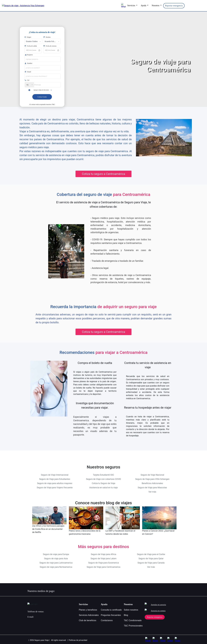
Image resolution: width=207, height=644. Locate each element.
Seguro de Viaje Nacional (152, 474)
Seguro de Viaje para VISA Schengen (152, 479)
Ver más (152, 491)
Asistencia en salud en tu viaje (103, 487)
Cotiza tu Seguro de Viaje (103, 483)
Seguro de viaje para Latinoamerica (56, 562)
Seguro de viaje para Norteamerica (56, 567)
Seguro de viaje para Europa (56, 554)
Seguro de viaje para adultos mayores (55, 483)
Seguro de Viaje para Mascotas (152, 487)
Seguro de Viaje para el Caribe (151, 554)
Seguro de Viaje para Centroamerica (103, 567)
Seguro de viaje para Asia (56, 558)
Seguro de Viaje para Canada (151, 562)
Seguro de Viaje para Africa (104, 554)
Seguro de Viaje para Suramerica (103, 562)
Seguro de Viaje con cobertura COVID (103, 479)
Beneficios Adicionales (152, 483)
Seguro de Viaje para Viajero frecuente (55, 487)
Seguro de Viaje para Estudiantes (55, 479)
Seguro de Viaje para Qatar (151, 558)
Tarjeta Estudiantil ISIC (103, 474)
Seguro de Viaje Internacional (55, 474)
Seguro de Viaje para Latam (103, 558)
